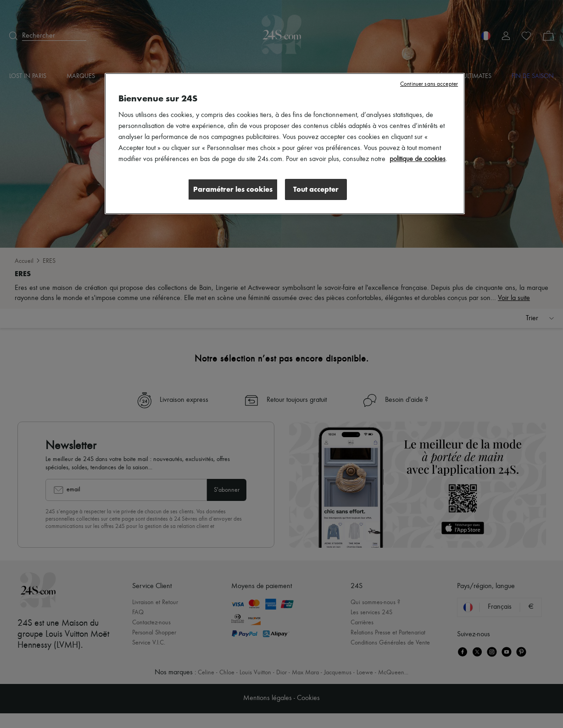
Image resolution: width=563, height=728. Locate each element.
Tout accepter (316, 189)
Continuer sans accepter (429, 84)
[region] (285, 144)
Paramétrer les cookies (233, 189)
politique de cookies (418, 159)
